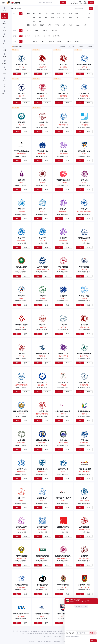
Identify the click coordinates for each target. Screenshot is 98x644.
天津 (77, 14)
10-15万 (35, 41)
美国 (85, 25)
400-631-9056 (74, 4)
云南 (58, 17)
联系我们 (40, 642)
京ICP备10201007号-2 (39, 631)
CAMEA (56, 36)
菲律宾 (71, 25)
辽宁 (65, 17)
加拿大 (78, 25)
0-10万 (27, 41)
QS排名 (72, 47)
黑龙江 (41, 21)
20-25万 (51, 41)
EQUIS (47, 36)
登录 (91, 3)
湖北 (58, 14)
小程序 (80, 3)
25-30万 (60, 41)
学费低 (91, 47)
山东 (89, 14)
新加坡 (35, 25)
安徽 (34, 17)
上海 (40, 14)
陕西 (52, 14)
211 (27, 31)
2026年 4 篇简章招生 (63, 127)
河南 (34, 21)
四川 (83, 14)
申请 (17, 74)
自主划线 (54, 31)
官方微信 (85, 3)
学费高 (82, 47)
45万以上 (78, 41)
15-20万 (43, 41)
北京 (34, 14)
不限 (21, 14)
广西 (83, 17)
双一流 (44, 31)
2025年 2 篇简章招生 (63, 416)
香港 (71, 17)
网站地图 (57, 642)
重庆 (46, 17)
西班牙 (42, 25)
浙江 (65, 14)
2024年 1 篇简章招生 (21, 156)
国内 (28, 14)
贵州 (52, 17)
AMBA (38, 36)
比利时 (50, 25)
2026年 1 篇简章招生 (63, 70)
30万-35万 (69, 41)
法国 (64, 25)
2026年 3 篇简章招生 (42, 243)
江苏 (71, 14)
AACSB (28, 36)
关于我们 (32, 642)
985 (36, 31)
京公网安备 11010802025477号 (22, 631)
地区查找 (13, 9)
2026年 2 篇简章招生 (21, 70)
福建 (89, 17)
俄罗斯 (57, 25)
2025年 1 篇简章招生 (63, 185)
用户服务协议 (48, 636)
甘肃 (77, 17)
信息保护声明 (57, 636)
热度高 (63, 47)
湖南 (40, 17)
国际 (28, 25)
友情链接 (49, 642)
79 (12, 47)
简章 (26, 74)
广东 (46, 14)
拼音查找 (19, 9)
